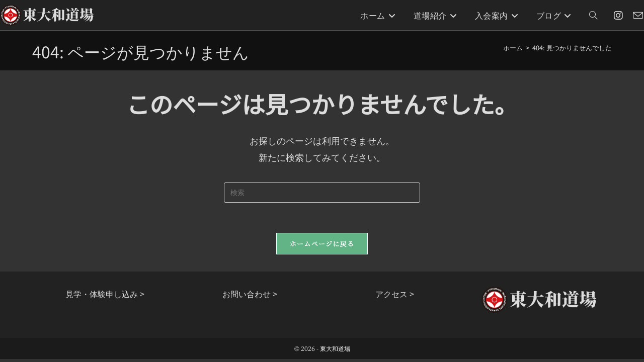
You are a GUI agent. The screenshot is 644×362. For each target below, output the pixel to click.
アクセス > (395, 294)
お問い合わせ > (250, 294)
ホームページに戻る (322, 244)
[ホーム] (513, 48)
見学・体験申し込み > (105, 294)
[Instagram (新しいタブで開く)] (618, 15)
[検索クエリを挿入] (322, 193)
